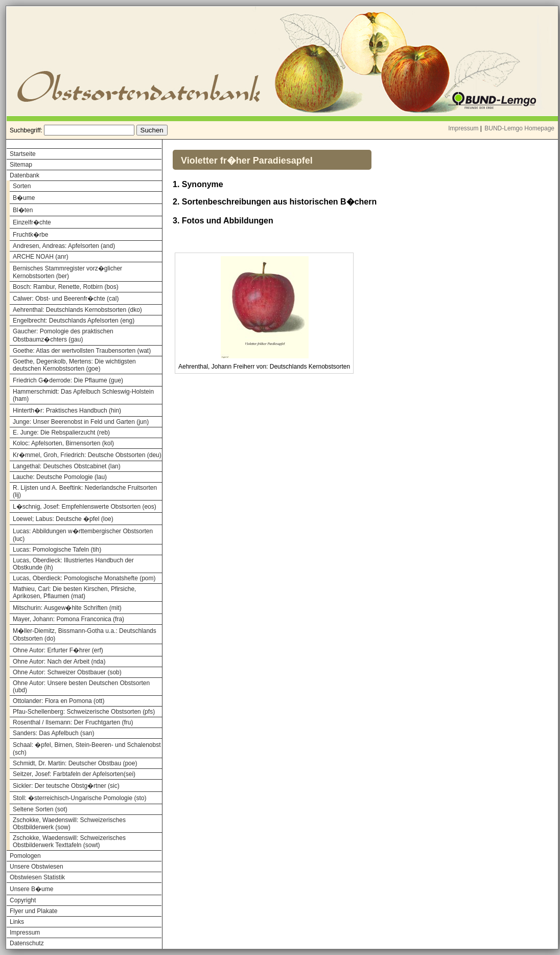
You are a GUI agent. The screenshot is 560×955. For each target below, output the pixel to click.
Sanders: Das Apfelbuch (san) (53, 733)
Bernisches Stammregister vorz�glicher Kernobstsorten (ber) (67, 272)
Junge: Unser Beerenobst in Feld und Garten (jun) (81, 422)
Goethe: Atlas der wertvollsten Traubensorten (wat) (82, 351)
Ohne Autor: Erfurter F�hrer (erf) (58, 650)
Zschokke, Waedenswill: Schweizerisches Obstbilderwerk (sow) (69, 824)
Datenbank (25, 175)
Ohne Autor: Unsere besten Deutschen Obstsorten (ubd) (81, 687)
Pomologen (25, 856)
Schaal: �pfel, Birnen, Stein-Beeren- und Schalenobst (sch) (87, 749)
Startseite (23, 154)
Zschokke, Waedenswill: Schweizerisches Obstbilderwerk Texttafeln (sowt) (69, 842)
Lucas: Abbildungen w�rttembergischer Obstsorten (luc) (83, 535)
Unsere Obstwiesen (37, 867)
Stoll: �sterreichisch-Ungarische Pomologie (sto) (79, 798)
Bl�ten (23, 210)
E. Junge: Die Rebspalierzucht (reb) (61, 433)
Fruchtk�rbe (30, 235)
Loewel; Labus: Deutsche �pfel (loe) (63, 519)
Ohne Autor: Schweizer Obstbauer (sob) (67, 672)
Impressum (463, 128)
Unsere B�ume (31, 889)
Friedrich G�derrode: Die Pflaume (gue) (68, 380)
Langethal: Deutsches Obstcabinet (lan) (67, 466)
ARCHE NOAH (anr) (41, 257)
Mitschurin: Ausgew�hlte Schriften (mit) (67, 608)
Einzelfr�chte (32, 222)
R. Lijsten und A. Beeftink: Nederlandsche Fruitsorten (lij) (85, 491)
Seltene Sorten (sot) (40, 809)
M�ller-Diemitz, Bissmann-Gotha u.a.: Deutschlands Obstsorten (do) (85, 635)
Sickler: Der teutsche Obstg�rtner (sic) (66, 786)
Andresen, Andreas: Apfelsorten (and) (64, 246)
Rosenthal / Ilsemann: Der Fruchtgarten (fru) (73, 722)
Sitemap (21, 165)
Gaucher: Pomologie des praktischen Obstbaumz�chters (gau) (63, 335)
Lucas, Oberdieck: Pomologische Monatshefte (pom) (84, 578)
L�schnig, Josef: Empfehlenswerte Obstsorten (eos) (85, 507)
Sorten (22, 186)
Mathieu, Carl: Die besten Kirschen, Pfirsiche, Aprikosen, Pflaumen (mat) (74, 593)
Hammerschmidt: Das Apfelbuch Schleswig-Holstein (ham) (83, 395)
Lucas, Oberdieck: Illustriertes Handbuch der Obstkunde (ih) (73, 564)
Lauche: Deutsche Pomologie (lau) (60, 477)
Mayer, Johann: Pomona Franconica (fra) (68, 619)
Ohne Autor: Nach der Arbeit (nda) (59, 662)
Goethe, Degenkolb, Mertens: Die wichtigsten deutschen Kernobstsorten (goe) (74, 365)
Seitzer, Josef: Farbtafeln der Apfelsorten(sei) (74, 774)
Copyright (23, 900)
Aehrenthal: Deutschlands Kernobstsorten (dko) (77, 310)
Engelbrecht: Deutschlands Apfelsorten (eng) (74, 321)
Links (17, 922)
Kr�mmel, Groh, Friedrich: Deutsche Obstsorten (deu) (87, 455)
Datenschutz (27, 943)
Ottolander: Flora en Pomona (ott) (59, 701)
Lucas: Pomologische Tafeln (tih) (57, 550)
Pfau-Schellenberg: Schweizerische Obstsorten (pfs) (84, 712)
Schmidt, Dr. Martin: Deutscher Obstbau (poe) (75, 763)
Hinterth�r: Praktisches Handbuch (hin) (67, 411)
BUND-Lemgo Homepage (519, 128)
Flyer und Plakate (33, 911)
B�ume (24, 198)
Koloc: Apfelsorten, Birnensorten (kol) (63, 443)
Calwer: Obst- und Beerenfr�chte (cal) (66, 299)
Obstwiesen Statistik (37, 877)
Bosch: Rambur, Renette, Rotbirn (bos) (66, 287)
